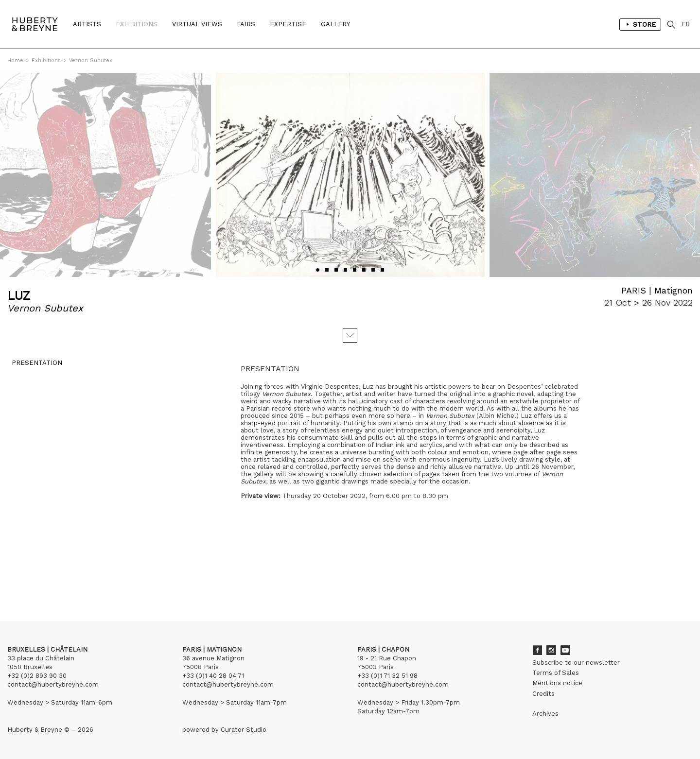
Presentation (33, 367)
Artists (87, 24)
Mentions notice (557, 683)
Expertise (288, 24)
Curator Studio (244, 730)
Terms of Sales (556, 673)
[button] (318, 270)
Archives (545, 714)
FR (686, 24)
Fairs (246, 24)
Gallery (335, 24)
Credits (543, 694)
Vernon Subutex (91, 60)
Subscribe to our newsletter (576, 663)
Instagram (551, 650)
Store (640, 24)
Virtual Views (197, 24)
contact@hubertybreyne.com (53, 684)
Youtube (565, 650)
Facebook (537, 650)
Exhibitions (137, 24)
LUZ (19, 296)
